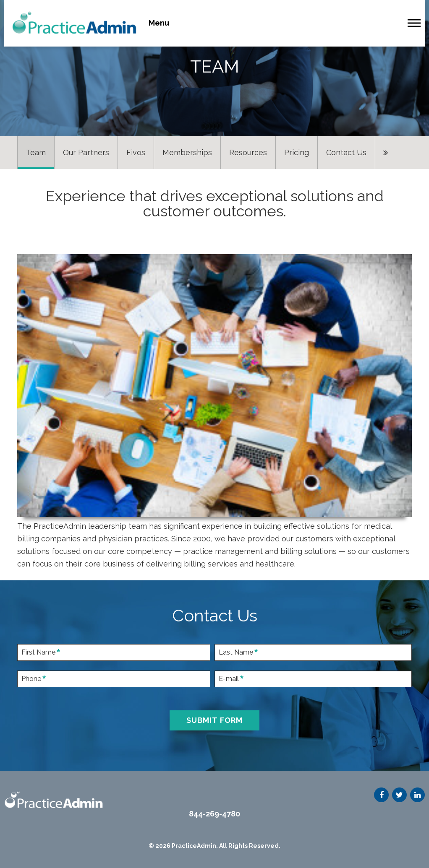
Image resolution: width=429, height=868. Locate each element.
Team (36, 152)
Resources (248, 152)
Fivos (136, 152)
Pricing (297, 152)
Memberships (187, 152)
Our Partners (86, 152)
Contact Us (346, 152)
